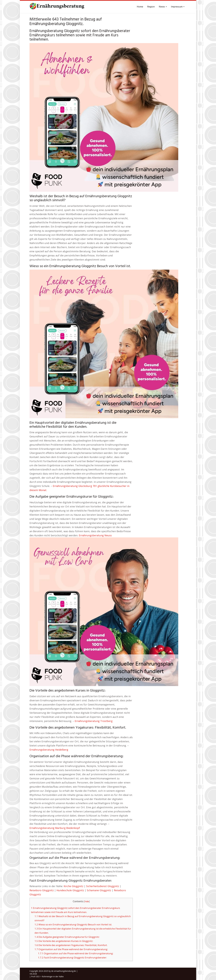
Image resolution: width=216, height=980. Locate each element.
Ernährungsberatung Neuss (95, 535)
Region (151, 7)
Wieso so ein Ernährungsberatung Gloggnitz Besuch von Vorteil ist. (73, 924)
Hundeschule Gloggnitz (70, 890)
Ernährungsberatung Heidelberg (49, 750)
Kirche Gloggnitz (73, 886)
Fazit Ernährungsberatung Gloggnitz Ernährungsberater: (72, 957)
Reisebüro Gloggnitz (42, 890)
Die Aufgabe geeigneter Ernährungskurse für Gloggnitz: (67, 937)
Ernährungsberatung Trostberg (94, 721)
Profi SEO (35, 976)
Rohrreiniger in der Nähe (53, 976)
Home (140, 7)
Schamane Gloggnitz (99, 890)
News (163, 7)
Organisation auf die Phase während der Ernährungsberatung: (71, 949)
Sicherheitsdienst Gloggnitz (103, 886)
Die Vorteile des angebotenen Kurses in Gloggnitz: (64, 941)
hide (87, 901)
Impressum (178, 7)
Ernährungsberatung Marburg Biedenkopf (55, 828)
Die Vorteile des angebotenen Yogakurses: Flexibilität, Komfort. (71, 945)
